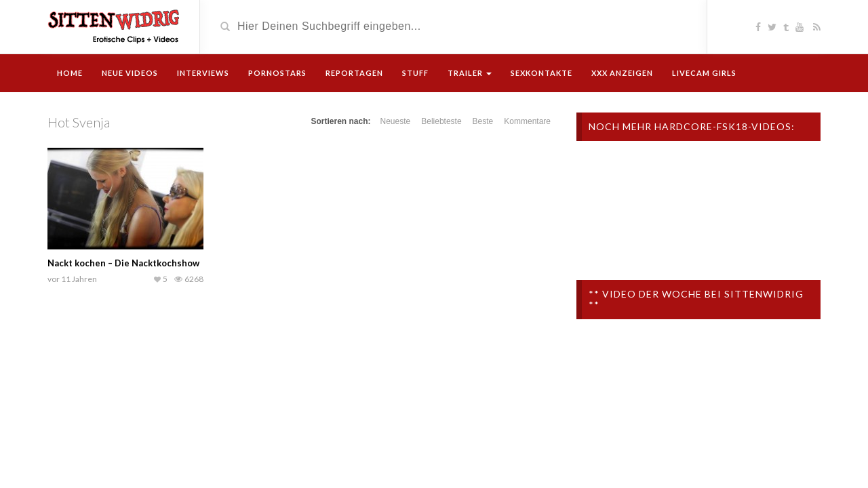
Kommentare (527, 121)
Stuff (415, 73)
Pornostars (277, 73)
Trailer (470, 73)
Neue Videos (130, 73)
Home (70, 73)
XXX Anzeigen (622, 73)
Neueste (396, 121)
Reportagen (354, 73)
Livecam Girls (704, 73)
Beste (483, 121)
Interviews (203, 73)
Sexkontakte (541, 73)
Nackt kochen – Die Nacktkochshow (123, 263)
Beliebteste (441, 121)
